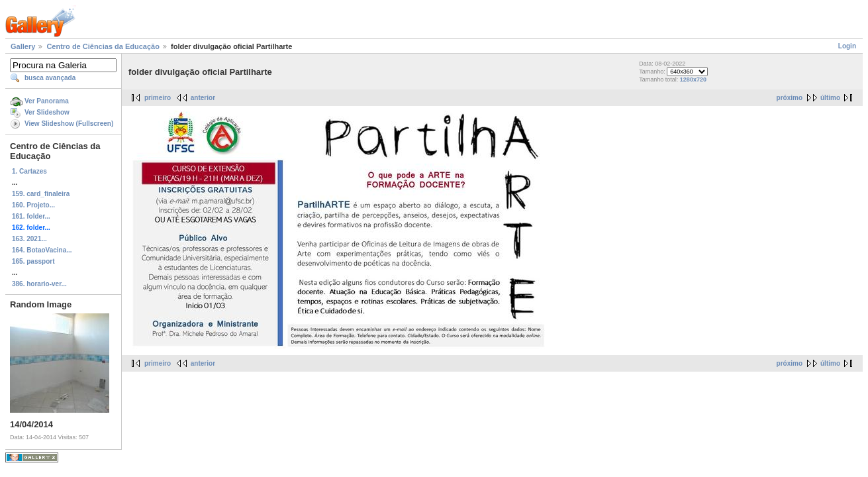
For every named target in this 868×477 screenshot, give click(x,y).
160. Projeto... (33, 205)
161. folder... (31, 216)
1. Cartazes (29, 171)
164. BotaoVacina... (42, 250)
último (830, 98)
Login (847, 46)
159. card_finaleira (41, 194)
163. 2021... (29, 239)
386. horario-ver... (39, 284)
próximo (790, 98)
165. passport (33, 261)
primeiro (158, 98)
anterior (203, 98)
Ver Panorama (47, 101)
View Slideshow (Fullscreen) (69, 124)
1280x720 (693, 79)
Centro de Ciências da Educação (103, 46)
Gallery (23, 46)
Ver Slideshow (47, 112)
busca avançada (50, 78)
